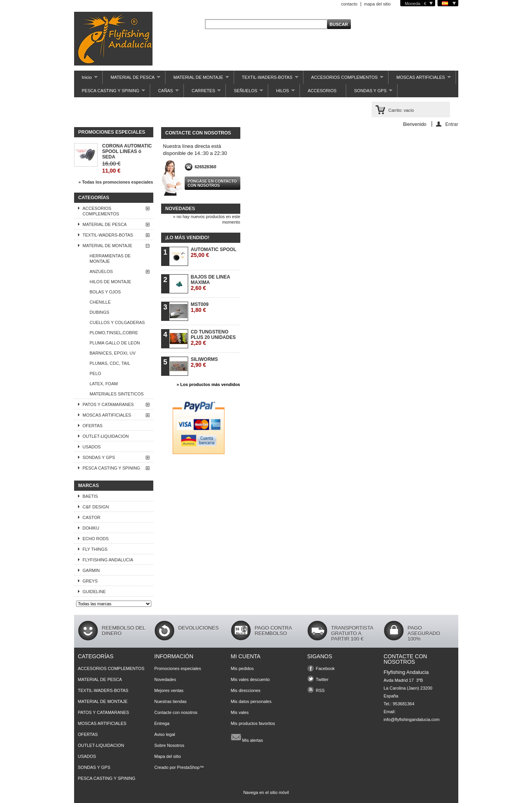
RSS (320, 690)
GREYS (90, 581)
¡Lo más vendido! (188, 238)
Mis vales (240, 712)
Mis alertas (247, 737)
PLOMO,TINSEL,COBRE (114, 333)
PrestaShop (188, 767)
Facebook (325, 668)
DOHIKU (91, 528)
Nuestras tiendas (171, 701)
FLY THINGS (95, 549)
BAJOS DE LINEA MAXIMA (211, 283)
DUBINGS (100, 312)
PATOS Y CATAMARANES (108, 404)
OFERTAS (93, 426)
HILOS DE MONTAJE (111, 282)
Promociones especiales (112, 132)
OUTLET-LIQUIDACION (106, 436)
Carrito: (401, 110)
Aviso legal (165, 734)
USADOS (92, 447)
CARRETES (202, 93)
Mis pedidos (242, 668)
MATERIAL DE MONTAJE (197, 79)
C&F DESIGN (96, 507)
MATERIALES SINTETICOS (117, 394)
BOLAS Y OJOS (105, 292)
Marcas (89, 486)
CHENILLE (100, 302)
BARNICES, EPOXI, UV (113, 353)
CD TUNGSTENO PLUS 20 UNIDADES (213, 338)
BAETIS (90, 496)
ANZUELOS (101, 271)
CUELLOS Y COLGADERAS (117, 322)
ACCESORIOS (322, 91)
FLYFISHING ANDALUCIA (108, 560)
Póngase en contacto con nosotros (212, 183)
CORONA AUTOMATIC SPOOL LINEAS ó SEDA (127, 151)
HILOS (281, 93)
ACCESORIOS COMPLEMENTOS (343, 79)
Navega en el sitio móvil (266, 792)
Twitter (322, 679)
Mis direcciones (246, 690)
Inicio (86, 79)
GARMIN (91, 570)
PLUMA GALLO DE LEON (115, 343)
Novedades (180, 209)
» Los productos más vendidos (209, 384)
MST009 (200, 307)
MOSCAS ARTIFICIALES (420, 79)
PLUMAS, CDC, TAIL (110, 363)
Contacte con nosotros (176, 712)
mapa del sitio (378, 4)
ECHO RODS (96, 539)
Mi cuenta (246, 656)
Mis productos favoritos (253, 723)
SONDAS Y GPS (369, 93)
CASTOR (92, 517)
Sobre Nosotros (169, 745)
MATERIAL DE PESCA (132, 79)
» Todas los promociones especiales (116, 182)
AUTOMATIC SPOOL (214, 252)
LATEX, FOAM (104, 384)
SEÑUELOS (244, 93)
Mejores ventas (169, 690)
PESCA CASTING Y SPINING (110, 93)
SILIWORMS (204, 362)
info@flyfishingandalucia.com (412, 719)
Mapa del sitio (168, 756)
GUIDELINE (94, 592)
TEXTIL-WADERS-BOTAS (266, 79)
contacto (349, 4)
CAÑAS (164, 93)
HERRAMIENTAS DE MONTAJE (110, 259)
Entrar (452, 124)
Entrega (162, 723)
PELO (95, 373)
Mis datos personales (251, 701)
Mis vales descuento (251, 679)
